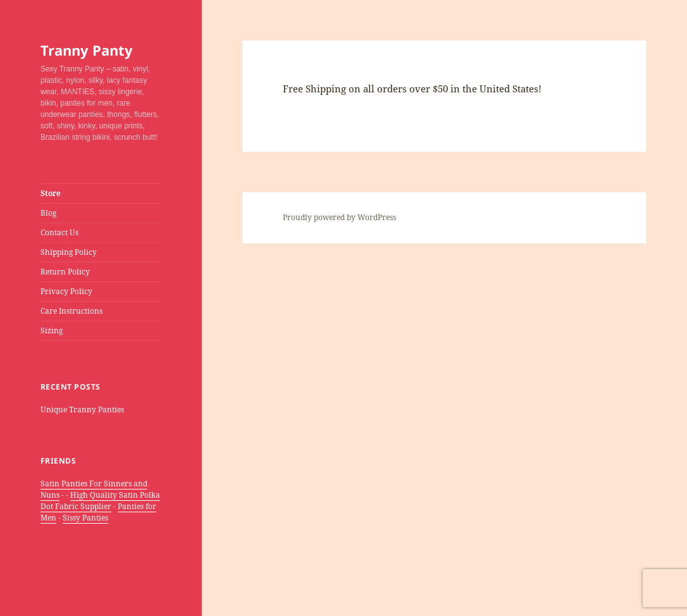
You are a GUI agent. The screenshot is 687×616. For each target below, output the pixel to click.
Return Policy (65, 272)
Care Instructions (71, 311)
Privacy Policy (66, 291)
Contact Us (59, 232)
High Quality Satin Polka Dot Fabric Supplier (100, 501)
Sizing (52, 330)
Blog (48, 213)
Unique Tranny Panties (82, 410)
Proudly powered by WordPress (339, 217)
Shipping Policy (69, 252)
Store (51, 193)
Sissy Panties (85, 518)
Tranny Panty (87, 50)
